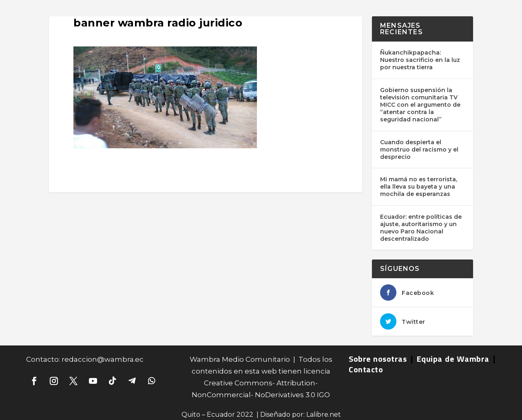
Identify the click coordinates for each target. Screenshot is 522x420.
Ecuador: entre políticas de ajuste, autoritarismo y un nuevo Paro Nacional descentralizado (421, 228)
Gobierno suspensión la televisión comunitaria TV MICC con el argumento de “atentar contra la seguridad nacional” (420, 105)
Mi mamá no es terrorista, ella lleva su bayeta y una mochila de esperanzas (419, 187)
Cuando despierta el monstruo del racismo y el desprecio (419, 150)
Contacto (366, 369)
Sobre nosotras (378, 359)
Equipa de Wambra (453, 359)
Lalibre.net (324, 415)
